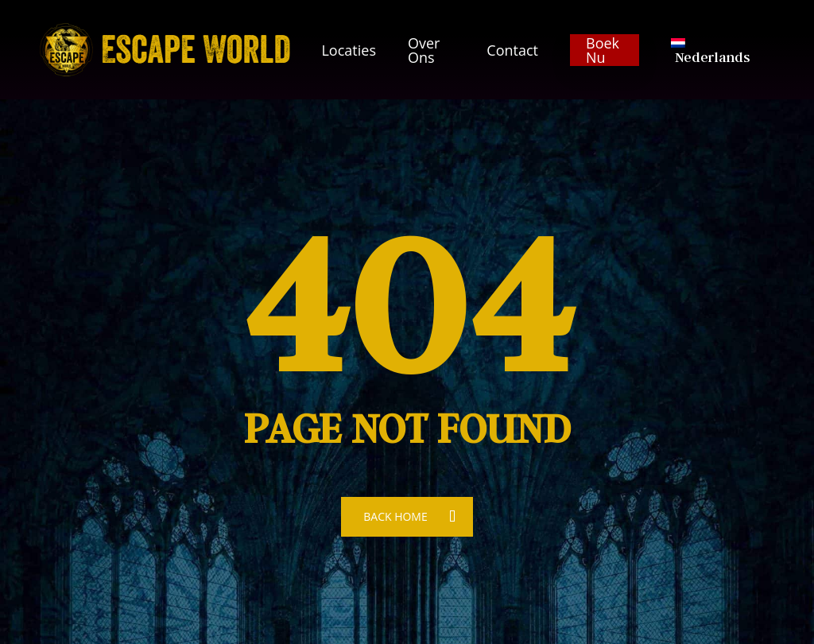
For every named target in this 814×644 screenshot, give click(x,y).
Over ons (424, 50)
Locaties (349, 50)
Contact (512, 50)
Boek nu (603, 50)
